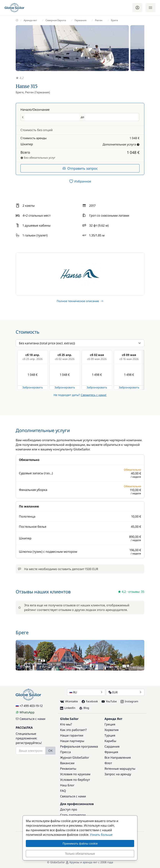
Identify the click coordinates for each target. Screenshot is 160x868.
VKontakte (69, 701)
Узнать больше (101, 835)
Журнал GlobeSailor (75, 757)
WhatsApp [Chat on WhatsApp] (25, 712)
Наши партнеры (72, 741)
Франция (111, 752)
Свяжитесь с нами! (94, 395)
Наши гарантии (72, 735)
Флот (108, 763)
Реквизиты (68, 769)
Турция (110, 735)
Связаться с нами (31, 719)
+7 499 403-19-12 (29, 706)
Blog (84, 708)
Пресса (65, 752)
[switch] (80, 181)
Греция (110, 724)
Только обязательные (80, 853)
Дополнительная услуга (121, 144)
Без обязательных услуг (38, 158)
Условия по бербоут (75, 780)
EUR (125, 692)
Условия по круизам (75, 774)
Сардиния (112, 746)
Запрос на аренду (118, 774)
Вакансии (67, 763)
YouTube (109, 701)
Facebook (90, 701)
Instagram (129, 701)
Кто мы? (66, 724)
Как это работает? (73, 730)
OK (50, 751)
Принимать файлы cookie (80, 843)
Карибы (110, 741)
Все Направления (118, 757)
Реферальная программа (79, 746)
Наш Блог (67, 785)
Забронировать (33, 387)
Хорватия (111, 730)
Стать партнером (73, 815)
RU (86, 692)
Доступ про (69, 809)
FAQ (63, 791)
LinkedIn (68, 708)
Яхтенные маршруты (120, 769)
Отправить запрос (80, 168)
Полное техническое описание (80, 301)
